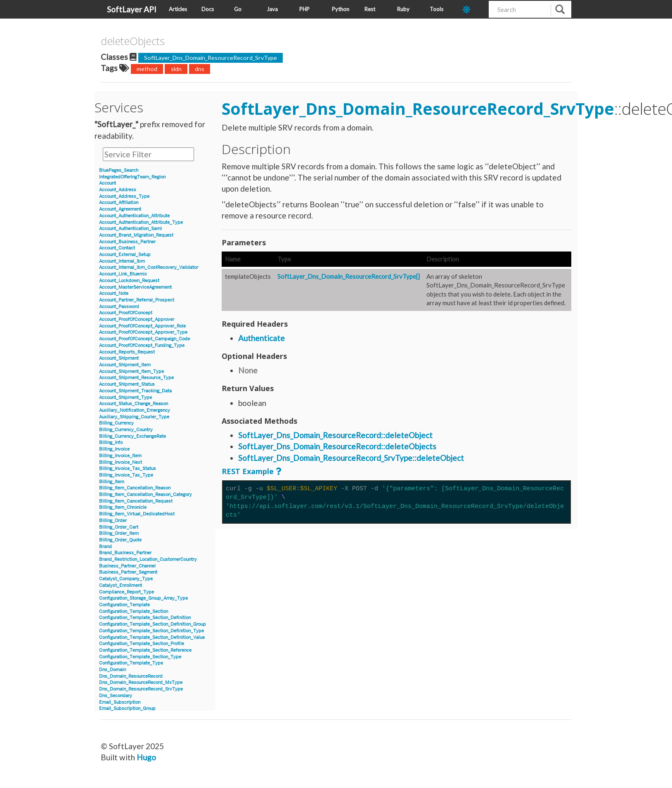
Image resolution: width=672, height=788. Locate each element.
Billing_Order (113, 521)
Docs (208, 9)
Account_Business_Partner (127, 242)
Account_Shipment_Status (127, 384)
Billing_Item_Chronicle (123, 507)
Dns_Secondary (116, 696)
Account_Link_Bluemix (123, 274)
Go (238, 9)
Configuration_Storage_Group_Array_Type (143, 598)
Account (108, 183)
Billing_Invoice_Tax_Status (128, 469)
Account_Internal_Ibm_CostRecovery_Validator (149, 267)
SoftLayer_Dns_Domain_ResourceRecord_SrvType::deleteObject (351, 458)
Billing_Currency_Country (126, 430)
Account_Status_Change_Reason (134, 404)
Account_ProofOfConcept (126, 313)
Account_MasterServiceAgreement (135, 287)
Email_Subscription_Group (127, 708)
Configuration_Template (124, 605)
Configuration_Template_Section (134, 611)
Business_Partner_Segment (128, 572)
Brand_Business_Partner (125, 553)
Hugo (146, 757)
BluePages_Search (119, 170)
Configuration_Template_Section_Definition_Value (152, 637)
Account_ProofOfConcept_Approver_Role (142, 326)
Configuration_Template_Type (131, 663)
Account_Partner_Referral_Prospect (137, 300)
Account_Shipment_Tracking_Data (135, 391)
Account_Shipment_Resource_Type (136, 378)
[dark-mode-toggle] (472, 9)
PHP (304, 9)
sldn (176, 69)
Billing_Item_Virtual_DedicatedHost (137, 514)
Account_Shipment (119, 358)
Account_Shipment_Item (125, 365)
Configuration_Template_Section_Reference (145, 650)
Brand (105, 547)
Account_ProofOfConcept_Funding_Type (142, 345)
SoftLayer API (132, 9)
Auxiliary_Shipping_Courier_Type (134, 417)
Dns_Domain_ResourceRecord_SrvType (141, 689)
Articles (178, 9)
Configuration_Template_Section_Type (140, 657)
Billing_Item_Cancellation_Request (136, 501)
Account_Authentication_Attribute (134, 216)
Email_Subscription (120, 702)
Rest (370, 9)
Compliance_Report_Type (127, 592)
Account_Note (114, 293)
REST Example (248, 471)
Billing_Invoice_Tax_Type (126, 475)
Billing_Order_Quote (120, 540)
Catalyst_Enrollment (121, 585)
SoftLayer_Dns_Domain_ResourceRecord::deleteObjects (337, 446)
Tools (437, 9)
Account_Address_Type (124, 196)
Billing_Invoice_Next (121, 462)
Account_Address (118, 190)
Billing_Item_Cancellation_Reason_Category (146, 495)
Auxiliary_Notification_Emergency (135, 410)
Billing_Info (111, 443)
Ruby (403, 9)
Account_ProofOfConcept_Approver (137, 319)
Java (272, 9)
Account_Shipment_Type (125, 398)
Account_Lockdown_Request (129, 281)
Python (341, 9)
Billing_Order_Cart (119, 527)
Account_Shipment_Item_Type (131, 371)
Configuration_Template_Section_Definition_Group (153, 624)
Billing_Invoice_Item (120, 456)
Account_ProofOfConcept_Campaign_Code (144, 339)
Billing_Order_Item (119, 533)
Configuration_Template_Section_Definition (145, 618)
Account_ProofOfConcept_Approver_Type (143, 332)
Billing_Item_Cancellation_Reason (135, 488)
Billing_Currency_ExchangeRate (133, 436)
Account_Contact (117, 248)
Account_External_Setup (125, 255)
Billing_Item (112, 482)
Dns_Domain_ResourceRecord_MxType (141, 682)
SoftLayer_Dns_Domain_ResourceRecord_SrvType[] (349, 276)
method (147, 69)
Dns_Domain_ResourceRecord (131, 676)
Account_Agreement (120, 209)
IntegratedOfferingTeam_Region (132, 177)
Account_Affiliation (119, 203)
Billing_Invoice (114, 449)
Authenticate (261, 338)
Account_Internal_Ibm (122, 261)
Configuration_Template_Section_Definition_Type (151, 631)
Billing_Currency (116, 423)
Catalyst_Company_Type (126, 579)
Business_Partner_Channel (127, 566)
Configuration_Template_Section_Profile (142, 644)
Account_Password (119, 307)
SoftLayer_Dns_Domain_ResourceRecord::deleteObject (335, 435)
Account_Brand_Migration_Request (136, 235)
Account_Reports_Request (127, 352)
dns (200, 69)
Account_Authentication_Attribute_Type (141, 222)
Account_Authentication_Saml (130, 229)
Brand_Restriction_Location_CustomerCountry (148, 559)
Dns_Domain (112, 670)
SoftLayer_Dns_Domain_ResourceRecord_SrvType (211, 58)
